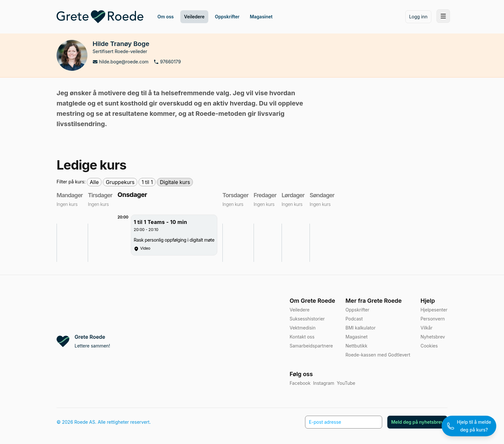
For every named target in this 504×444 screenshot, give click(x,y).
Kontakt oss (302, 337)
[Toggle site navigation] (443, 16)
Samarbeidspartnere (311, 346)
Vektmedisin (303, 328)
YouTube (346, 383)
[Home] (100, 17)
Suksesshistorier (307, 319)
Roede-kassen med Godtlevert (378, 355)
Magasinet (357, 337)
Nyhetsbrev (433, 337)
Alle (94, 182)
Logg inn (418, 17)
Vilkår (426, 328)
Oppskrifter (357, 310)
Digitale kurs (175, 182)
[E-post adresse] (344, 422)
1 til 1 (147, 182)
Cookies (429, 346)
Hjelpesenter (434, 310)
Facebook (300, 383)
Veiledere (300, 310)
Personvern (433, 319)
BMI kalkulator (361, 328)
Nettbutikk (356, 346)
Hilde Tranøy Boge (121, 44)
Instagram (324, 383)
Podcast (354, 319)
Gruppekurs (120, 182)
